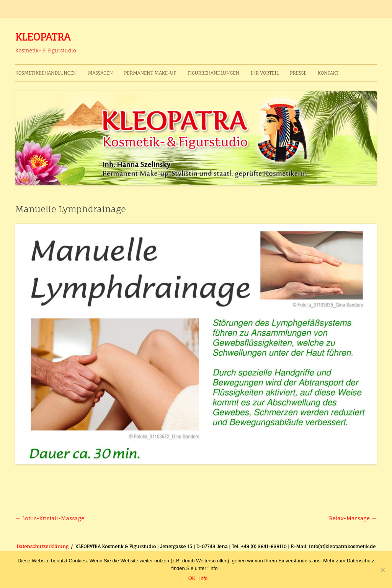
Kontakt (328, 73)
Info (204, 578)
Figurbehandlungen (214, 73)
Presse (298, 73)
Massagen (100, 73)
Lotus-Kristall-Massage (50, 518)
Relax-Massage (353, 518)
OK (192, 578)
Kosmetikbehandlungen (46, 73)
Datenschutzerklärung (42, 546)
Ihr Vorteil (264, 73)
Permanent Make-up (150, 73)
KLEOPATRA (43, 37)
